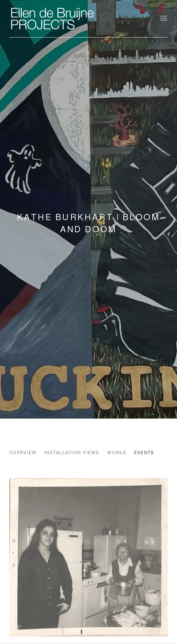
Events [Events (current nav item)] (144, 453)
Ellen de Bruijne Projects (71, 19)
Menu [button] (163, 19)
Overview (23, 453)
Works (117, 453)
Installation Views (72, 453)
